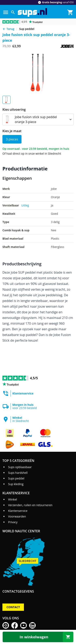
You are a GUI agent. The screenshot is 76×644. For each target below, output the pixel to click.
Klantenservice (18, 511)
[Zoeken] (13, 12)
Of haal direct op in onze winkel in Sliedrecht (32, 154)
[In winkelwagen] (38, 637)
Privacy (13, 522)
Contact (13, 607)
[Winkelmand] (70, 12)
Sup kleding (16, 484)
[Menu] (6, 12)
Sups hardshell (18, 473)
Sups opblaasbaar (20, 467)
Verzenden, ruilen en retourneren (30, 505)
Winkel (13, 499)
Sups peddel (16, 478)
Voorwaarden (17, 516)
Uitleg (25, 205)
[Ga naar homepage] (32, 12)
